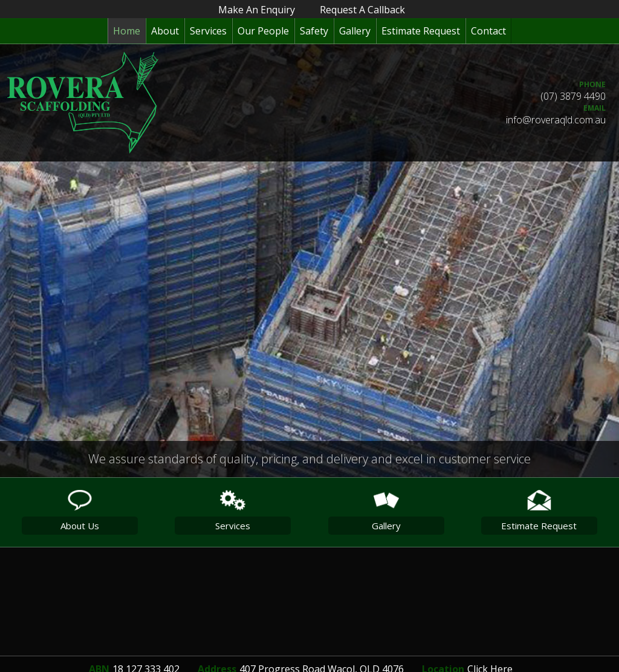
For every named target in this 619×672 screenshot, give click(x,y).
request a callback (362, 10)
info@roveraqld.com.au (556, 120)
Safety (314, 31)
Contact (488, 31)
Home (127, 31)
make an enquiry (257, 10)
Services (208, 31)
